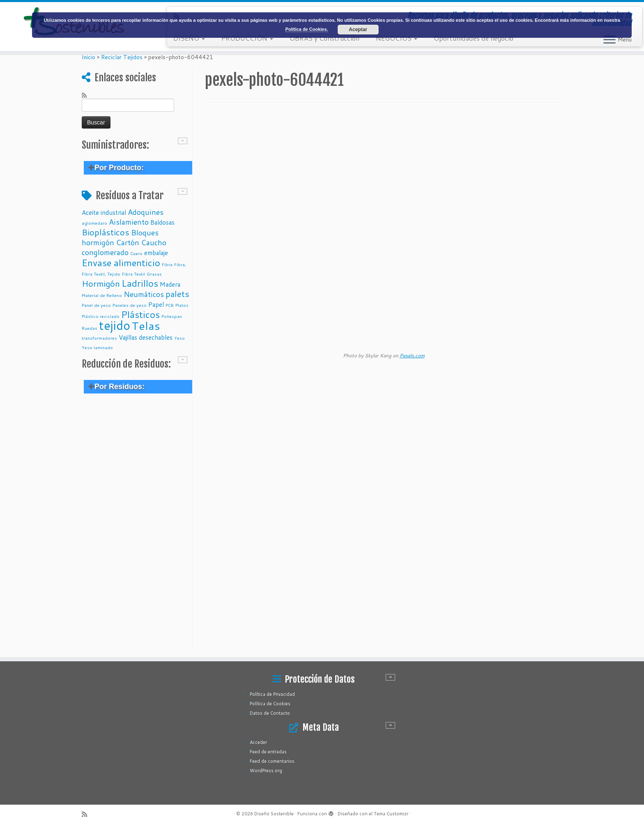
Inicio (89, 57)
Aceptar (358, 30)
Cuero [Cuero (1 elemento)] (136, 253)
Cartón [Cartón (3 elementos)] (128, 242)
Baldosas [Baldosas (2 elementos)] (162, 222)
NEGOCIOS (397, 38)
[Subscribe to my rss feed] (87, 95)
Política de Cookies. (307, 29)
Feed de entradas (268, 752)
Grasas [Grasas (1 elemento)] (154, 274)
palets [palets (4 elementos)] (177, 294)
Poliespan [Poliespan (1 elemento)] (172, 316)
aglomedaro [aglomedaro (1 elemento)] (94, 223)
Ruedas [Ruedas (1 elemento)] (90, 328)
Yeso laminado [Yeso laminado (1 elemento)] (97, 347)
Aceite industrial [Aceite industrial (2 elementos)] (104, 212)
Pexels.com (412, 355)
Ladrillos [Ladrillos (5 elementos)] (140, 283)
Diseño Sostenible (274, 814)
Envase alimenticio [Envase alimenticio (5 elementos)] (121, 262)
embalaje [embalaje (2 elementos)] (156, 253)
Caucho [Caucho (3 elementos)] (154, 242)
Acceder (258, 742)
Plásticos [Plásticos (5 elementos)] (140, 314)
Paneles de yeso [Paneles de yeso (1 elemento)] (130, 305)
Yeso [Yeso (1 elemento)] (179, 338)
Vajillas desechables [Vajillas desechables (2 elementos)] (146, 337)
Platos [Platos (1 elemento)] (182, 305)
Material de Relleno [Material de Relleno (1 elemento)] (102, 295)
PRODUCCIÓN (247, 38)
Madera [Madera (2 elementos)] (170, 284)
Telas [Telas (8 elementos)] (146, 326)
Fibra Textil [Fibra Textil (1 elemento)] (133, 274)
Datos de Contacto (270, 713)
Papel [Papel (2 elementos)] (156, 304)
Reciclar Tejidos (122, 57)
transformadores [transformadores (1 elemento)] (99, 338)
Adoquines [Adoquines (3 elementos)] (146, 212)
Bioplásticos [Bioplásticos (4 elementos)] (106, 232)
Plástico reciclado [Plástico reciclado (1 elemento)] (101, 316)
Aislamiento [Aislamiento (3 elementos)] (129, 222)
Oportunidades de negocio (474, 38)
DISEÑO (189, 38)
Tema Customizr (391, 814)
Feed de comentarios (272, 761)
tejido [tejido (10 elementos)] (115, 325)
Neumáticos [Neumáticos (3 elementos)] (144, 294)
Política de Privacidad (272, 694)
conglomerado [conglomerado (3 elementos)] (105, 252)
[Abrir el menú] (609, 40)
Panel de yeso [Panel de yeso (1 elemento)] (96, 305)
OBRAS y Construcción (324, 38)
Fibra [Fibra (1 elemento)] (167, 264)
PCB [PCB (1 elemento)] (170, 305)
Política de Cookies (270, 704)
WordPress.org (266, 771)
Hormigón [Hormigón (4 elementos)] (101, 283)
